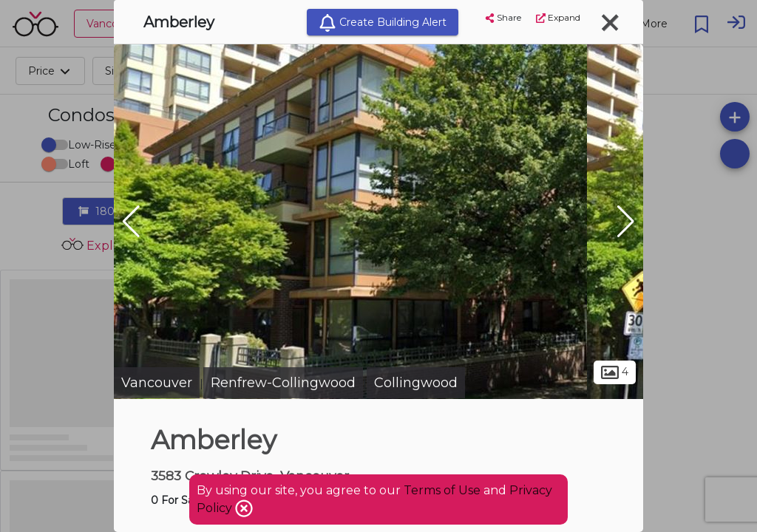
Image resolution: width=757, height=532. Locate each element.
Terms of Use (442, 490)
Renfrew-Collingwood (283, 383)
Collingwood (416, 383)
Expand (558, 17)
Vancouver (157, 383)
